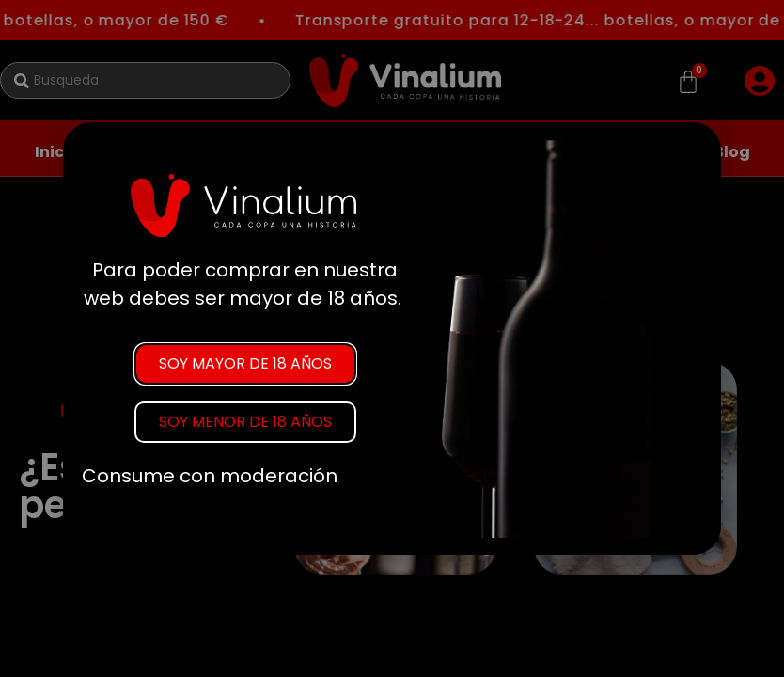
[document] (392, 338)
